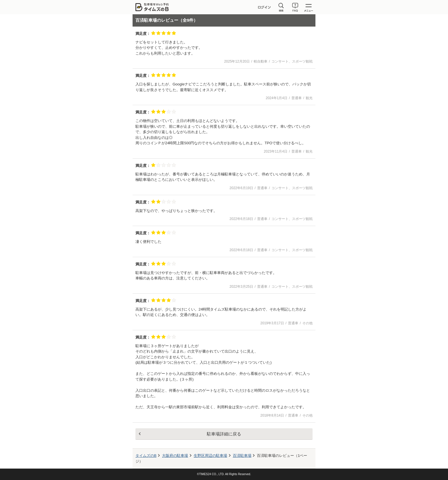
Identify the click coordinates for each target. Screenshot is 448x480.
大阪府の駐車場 (175, 456)
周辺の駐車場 (210, 456)
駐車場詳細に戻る (224, 434)
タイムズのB (146, 456)
